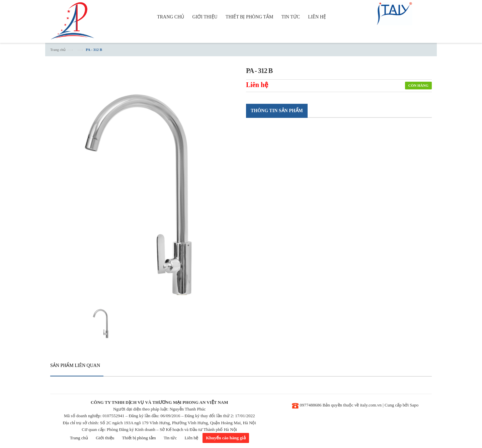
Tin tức (170, 438)
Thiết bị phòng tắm (139, 438)
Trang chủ (58, 50)
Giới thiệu (105, 438)
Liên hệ (191, 438)
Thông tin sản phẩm (277, 111)
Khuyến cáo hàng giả (226, 438)
